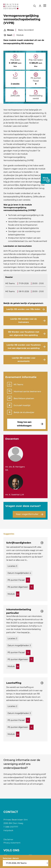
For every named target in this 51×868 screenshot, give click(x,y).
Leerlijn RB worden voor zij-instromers (24, 321)
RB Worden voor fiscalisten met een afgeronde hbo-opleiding (24, 334)
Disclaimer (8, 840)
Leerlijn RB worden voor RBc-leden (23, 309)
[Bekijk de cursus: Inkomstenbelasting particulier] (25, 639)
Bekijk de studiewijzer (24, 412)
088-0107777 (12, 827)
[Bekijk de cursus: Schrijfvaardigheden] (25, 569)
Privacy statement (12, 843)
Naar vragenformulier (27, 514)
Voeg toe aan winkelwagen (24, 424)
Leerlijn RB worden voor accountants (24, 360)
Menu (45, 6)
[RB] (11, 6)
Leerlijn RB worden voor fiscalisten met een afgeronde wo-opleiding (24, 347)
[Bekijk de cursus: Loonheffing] (25, 709)
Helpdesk (8, 830)
